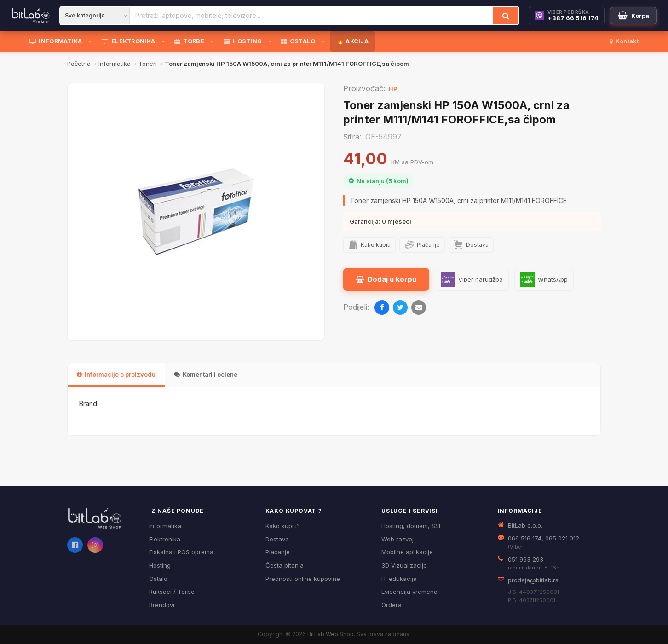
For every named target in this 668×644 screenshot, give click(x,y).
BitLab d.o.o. (525, 525)
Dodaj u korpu (386, 279)
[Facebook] (75, 545)
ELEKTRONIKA (129, 41)
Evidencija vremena (409, 592)
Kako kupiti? (283, 526)
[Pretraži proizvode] (311, 16)
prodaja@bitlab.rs (533, 580)
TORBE (189, 41)
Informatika (165, 526)
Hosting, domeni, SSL (412, 526)
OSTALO (298, 41)
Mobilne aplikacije (407, 552)
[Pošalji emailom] (419, 307)
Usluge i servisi (410, 511)
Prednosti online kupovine (303, 579)
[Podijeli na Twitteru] (400, 307)
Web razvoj (397, 539)
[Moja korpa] (633, 16)
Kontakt (624, 41)
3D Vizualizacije (404, 565)
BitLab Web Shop (331, 634)
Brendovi (162, 605)
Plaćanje (278, 552)
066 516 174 (525, 538)
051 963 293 (526, 559)
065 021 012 (562, 538)
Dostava (277, 539)
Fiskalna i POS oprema (181, 552)
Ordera (392, 605)
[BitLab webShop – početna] (102, 519)
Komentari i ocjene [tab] (206, 374)
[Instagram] (95, 545)
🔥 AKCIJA (353, 41)
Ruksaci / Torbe (172, 592)
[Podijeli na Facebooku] (382, 307)
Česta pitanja (285, 565)
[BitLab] (31, 16)
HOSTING (243, 41)
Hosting (160, 565)
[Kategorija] (95, 16)
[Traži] (506, 16)
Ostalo (158, 579)
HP (393, 89)
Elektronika (165, 539)
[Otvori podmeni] (92, 41)
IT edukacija (399, 579)
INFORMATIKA (56, 41)
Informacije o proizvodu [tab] (116, 374)
